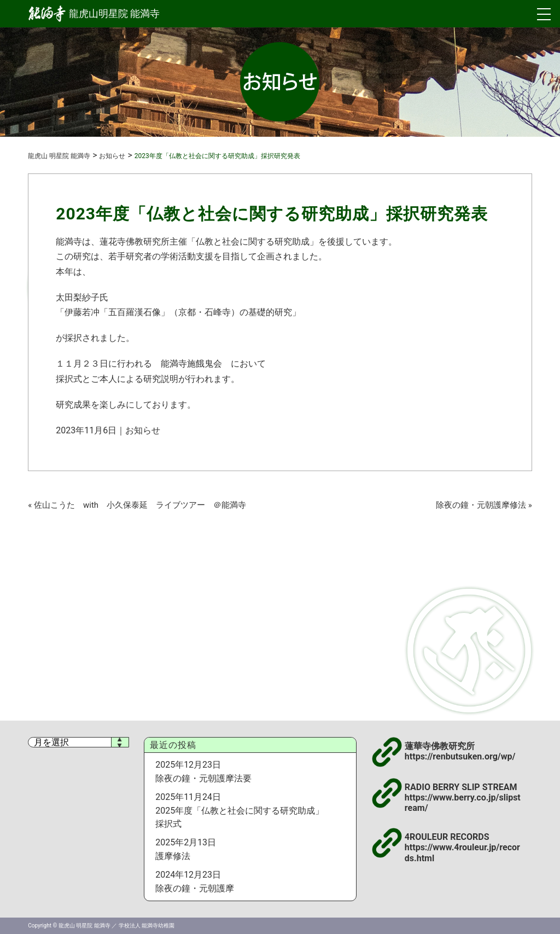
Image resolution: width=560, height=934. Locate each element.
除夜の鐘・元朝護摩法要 (203, 778)
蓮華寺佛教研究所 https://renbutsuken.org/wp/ (460, 751)
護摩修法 (173, 856)
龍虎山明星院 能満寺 (94, 13)
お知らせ (143, 430)
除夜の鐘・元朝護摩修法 (481, 505)
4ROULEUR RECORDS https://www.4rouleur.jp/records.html (462, 847)
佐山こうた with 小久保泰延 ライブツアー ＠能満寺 (140, 505)
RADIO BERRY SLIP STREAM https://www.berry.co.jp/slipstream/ (463, 797)
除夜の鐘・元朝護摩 (195, 888)
